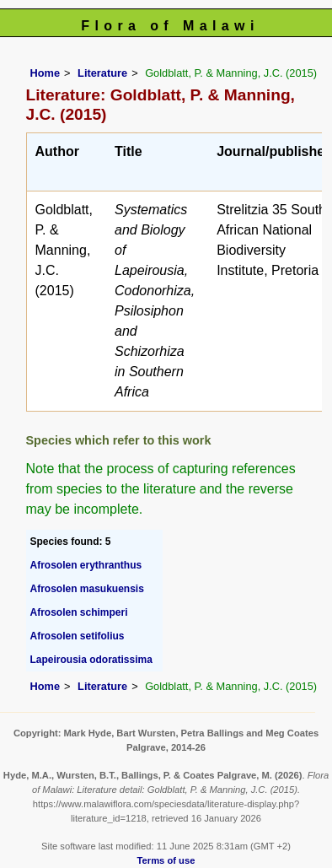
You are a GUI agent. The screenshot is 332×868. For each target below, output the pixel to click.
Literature (102, 73)
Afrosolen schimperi (79, 612)
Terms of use (166, 860)
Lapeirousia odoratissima (91, 660)
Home (46, 73)
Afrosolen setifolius (78, 636)
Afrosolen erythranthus (86, 565)
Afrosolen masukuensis (87, 589)
